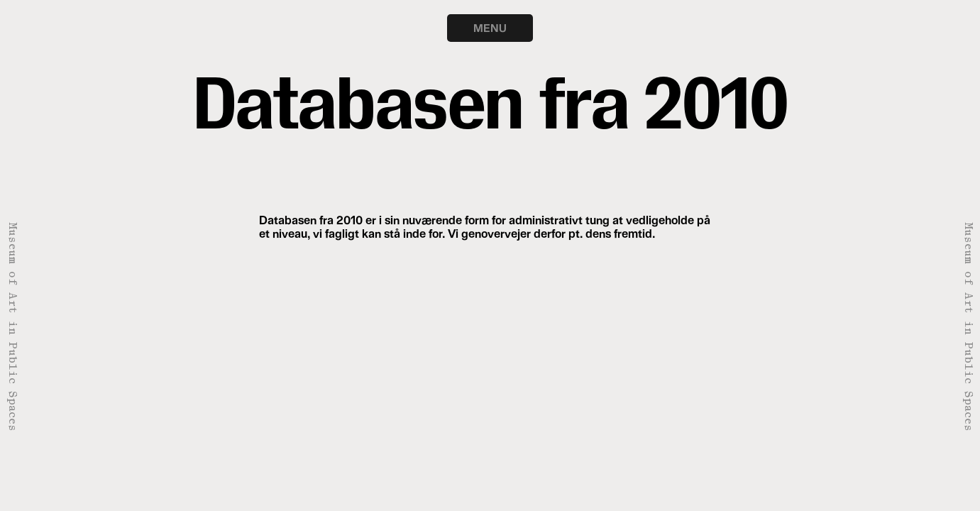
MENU (490, 28)
